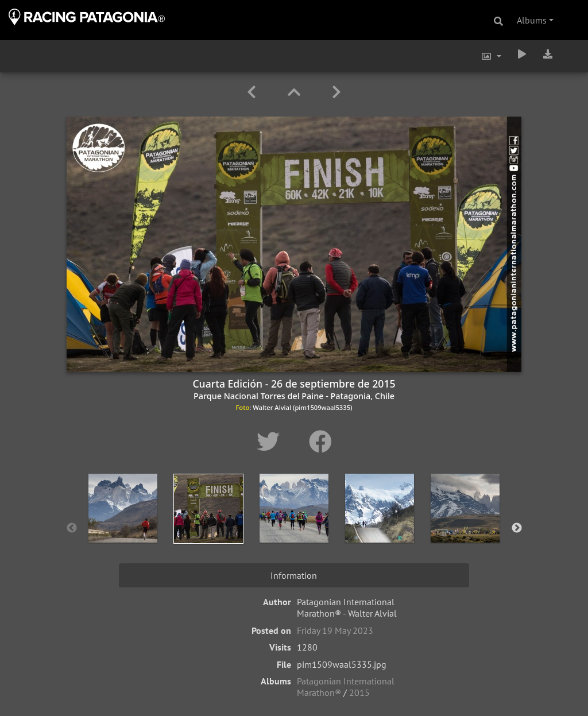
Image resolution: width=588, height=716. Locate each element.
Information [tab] (294, 575)
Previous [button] (72, 528)
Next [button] (517, 528)
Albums (532, 20)
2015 (359, 692)
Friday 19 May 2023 (335, 630)
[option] (123, 526)
